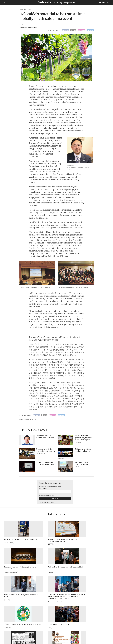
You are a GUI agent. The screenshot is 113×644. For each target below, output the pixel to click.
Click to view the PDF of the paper (29, 421)
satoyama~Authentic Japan (27, 24)
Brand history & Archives (11, 609)
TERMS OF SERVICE (55, 635)
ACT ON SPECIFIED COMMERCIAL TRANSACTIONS (74, 635)
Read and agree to (47, 497)
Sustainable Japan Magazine (39, 582)
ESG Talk (7, 577)
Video (33, 613)
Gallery (87, 575)
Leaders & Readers (9, 546)
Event (60, 611)
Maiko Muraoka (29, 28)
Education (88, 611)
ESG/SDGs (34, 548)
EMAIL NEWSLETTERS (25, 635)
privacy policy (51, 497)
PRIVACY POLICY (44, 635)
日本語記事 (61, 577)
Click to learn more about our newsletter (52, 487)
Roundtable (88, 546)
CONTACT (35, 635)
